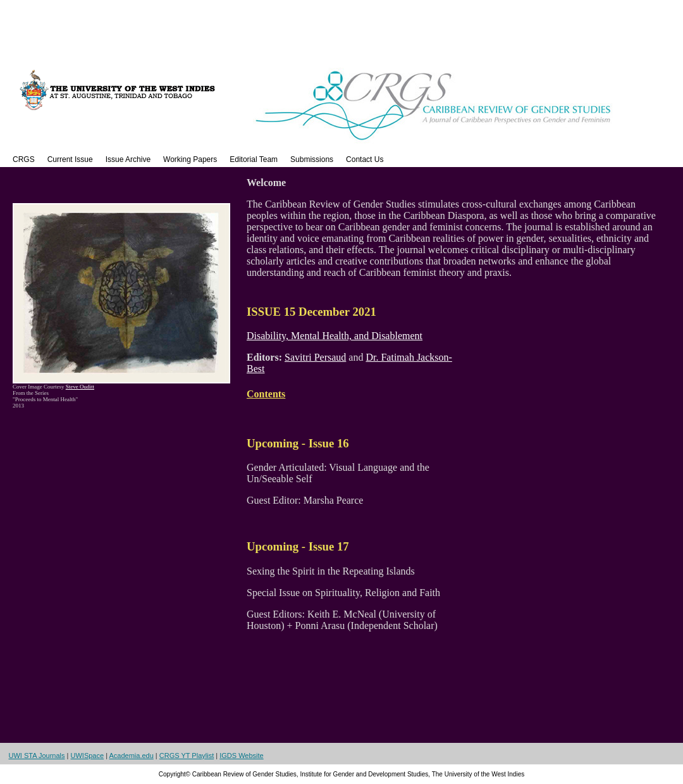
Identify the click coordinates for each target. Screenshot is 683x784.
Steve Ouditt (80, 387)
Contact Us (365, 159)
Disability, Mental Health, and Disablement (335, 336)
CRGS (24, 159)
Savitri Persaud (315, 357)
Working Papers (190, 159)
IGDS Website (242, 756)
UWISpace (88, 756)
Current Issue (70, 159)
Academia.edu (131, 756)
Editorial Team (254, 159)
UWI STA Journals (37, 756)
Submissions (312, 159)
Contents (266, 394)
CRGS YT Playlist (187, 756)
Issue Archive (128, 159)
